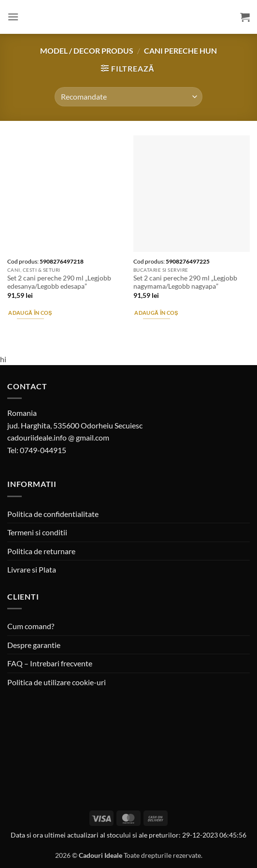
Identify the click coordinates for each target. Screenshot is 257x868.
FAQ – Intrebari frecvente (50, 663)
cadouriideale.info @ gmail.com (58, 437)
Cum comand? (31, 626)
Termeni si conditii (37, 532)
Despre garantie (34, 645)
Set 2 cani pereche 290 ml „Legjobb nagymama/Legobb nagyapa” (185, 282)
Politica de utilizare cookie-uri (57, 682)
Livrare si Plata (32, 569)
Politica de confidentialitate (53, 514)
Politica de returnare (41, 551)
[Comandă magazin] (128, 97)
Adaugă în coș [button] (30, 313)
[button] (13, 17)
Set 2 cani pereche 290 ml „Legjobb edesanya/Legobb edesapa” (59, 282)
